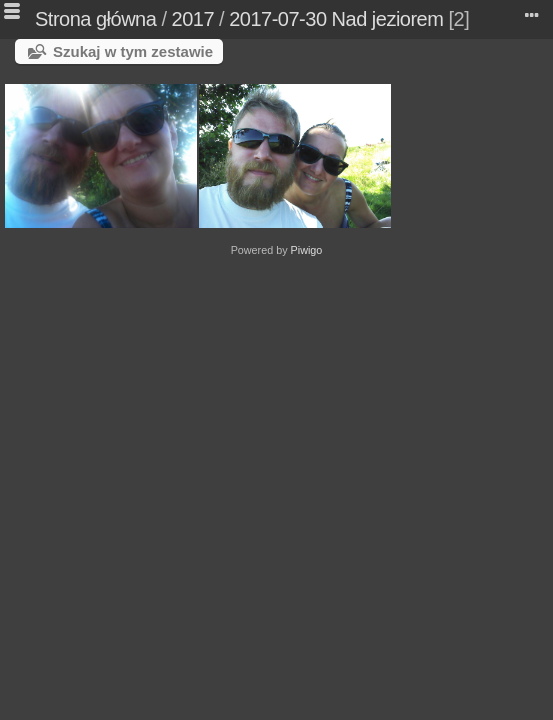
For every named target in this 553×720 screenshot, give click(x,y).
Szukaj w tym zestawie (133, 51)
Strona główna (95, 19)
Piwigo (307, 250)
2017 (193, 19)
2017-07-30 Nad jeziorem (336, 19)
